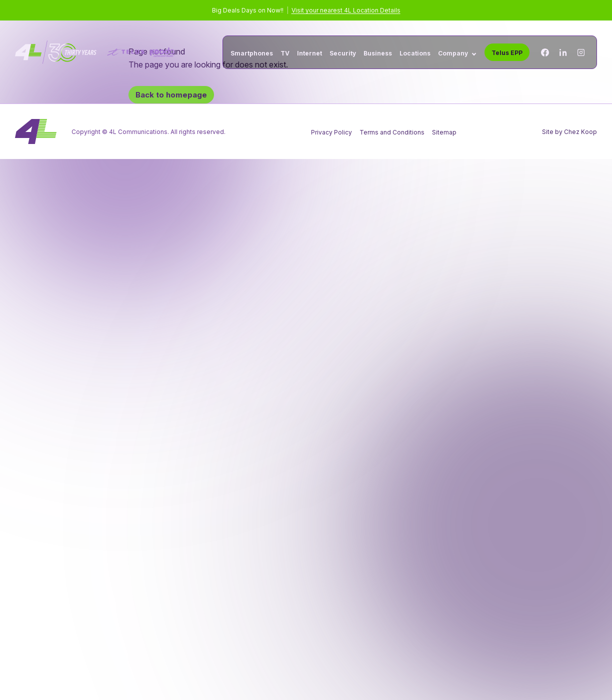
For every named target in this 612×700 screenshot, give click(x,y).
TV (285, 53)
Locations (415, 53)
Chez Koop (580, 132)
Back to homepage (171, 95)
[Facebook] (545, 52)
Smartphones (252, 53)
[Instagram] (581, 52)
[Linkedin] (563, 52)
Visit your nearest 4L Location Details (346, 10)
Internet (309, 53)
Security (343, 53)
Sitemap (444, 132)
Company (453, 53)
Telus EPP (507, 53)
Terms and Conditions (392, 132)
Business (378, 53)
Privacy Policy (331, 132)
